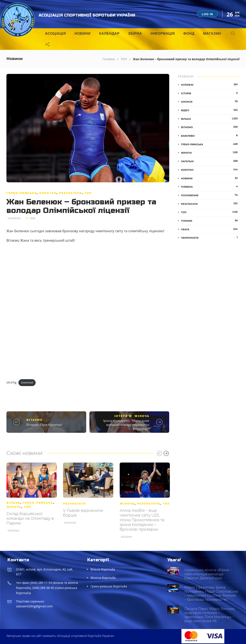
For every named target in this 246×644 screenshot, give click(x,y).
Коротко (48, 193)
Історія (210, 93)
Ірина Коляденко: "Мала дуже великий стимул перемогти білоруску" (126, 425)
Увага (210, 229)
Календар (109, 34)
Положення (210, 195)
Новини (82, 34)
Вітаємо (34, 420)
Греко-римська (22, 193)
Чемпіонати (210, 238)
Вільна (13, 503)
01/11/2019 (126, 537)
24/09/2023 (14, 218)
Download (27, 383)
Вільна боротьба (103, 569)
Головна (109, 59)
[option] (32, 499)
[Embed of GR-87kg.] (88, 311)
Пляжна (210, 187)
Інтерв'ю (123, 416)
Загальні (210, 161)
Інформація (163, 34)
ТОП (124, 59)
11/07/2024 (13, 531)
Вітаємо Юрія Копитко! (44, 425)
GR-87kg (11, 383)
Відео (210, 110)
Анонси (210, 102)
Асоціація (55, 34)
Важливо (210, 136)
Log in (207, 14)
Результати (70, 193)
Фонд (189, 34)
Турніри (210, 221)
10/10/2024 (70, 523)
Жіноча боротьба (103, 578)
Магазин (212, 34)
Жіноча (142, 416)
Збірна (135, 34)
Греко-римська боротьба (109, 586)
